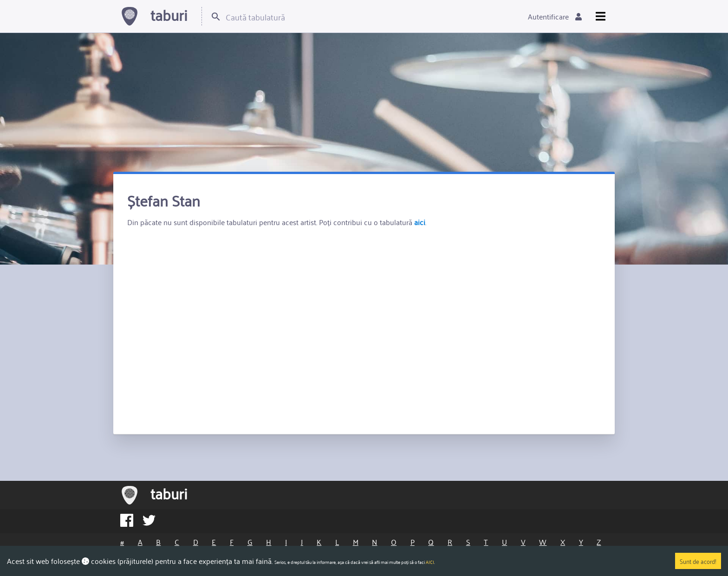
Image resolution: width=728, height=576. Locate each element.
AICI (430, 562)
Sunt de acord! (698, 561)
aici (420, 222)
